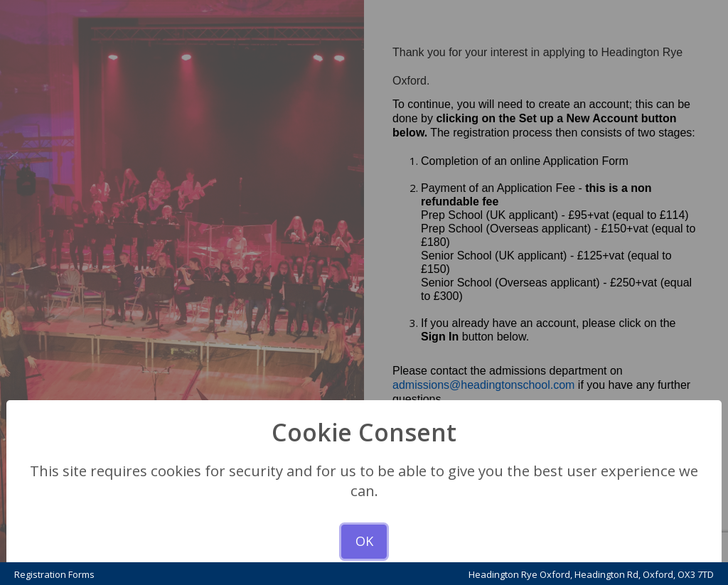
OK (364, 541)
